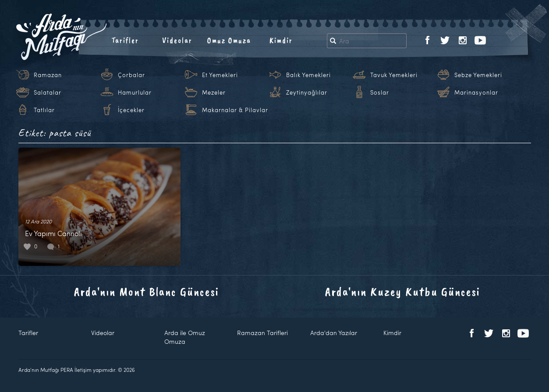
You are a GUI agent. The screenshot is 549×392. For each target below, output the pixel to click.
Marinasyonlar (476, 92)
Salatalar (48, 92)
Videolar (177, 40)
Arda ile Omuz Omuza (185, 337)
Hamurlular (135, 92)
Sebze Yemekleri (478, 75)
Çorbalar (131, 75)
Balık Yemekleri (308, 75)
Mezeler (214, 92)
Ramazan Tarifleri (262, 333)
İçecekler (131, 110)
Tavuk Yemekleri (394, 75)
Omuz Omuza (229, 40)
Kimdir (281, 40)
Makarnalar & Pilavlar (235, 110)
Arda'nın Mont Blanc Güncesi (147, 291)
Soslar (380, 92)
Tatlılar (44, 110)
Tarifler (125, 40)
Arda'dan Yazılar (334, 333)
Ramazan (48, 75)
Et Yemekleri (220, 75)
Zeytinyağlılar (307, 92)
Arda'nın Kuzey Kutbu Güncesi (403, 291)
